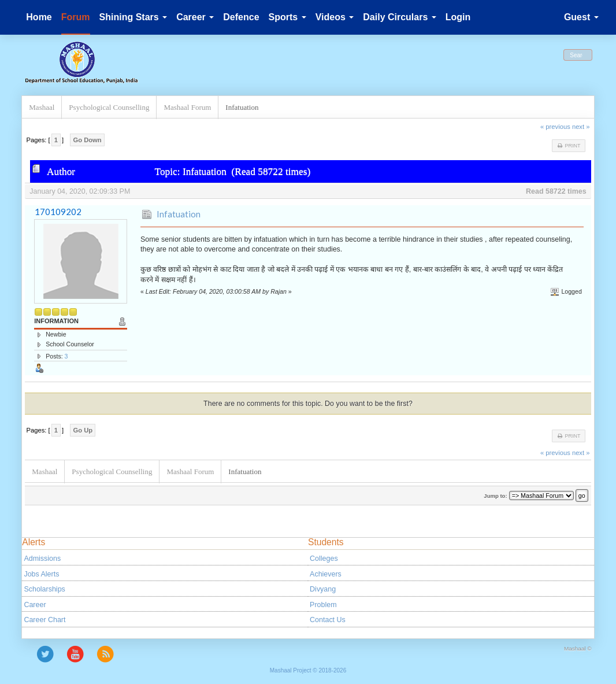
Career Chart (44, 620)
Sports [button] (287, 17)
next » (581, 127)
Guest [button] (581, 17)
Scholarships (44, 589)
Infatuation (179, 214)
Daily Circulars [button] (400, 17)
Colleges (324, 559)
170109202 (58, 212)
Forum (76, 17)
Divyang (323, 589)
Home (39, 17)
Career (35, 605)
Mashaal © (578, 648)
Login (458, 17)
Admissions (42, 559)
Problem (323, 605)
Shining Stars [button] (133, 17)
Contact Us (328, 620)
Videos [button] (335, 17)
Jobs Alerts (41, 574)
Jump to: (495, 496)
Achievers (326, 574)
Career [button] (195, 17)
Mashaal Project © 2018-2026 (308, 670)
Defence (241, 17)
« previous (555, 127)
